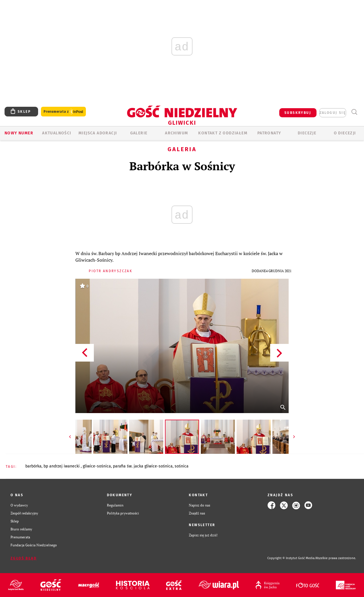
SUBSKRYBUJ (298, 113)
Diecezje (307, 133)
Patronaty (269, 133)
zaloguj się (333, 113)
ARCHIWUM (176, 133)
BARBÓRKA (33, 466)
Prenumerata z (63, 112)
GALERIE (139, 133)
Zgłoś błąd (24, 558)
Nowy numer (19, 133)
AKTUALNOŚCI (57, 133)
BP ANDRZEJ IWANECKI (62, 466)
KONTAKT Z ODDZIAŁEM (223, 133)
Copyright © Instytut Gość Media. (291, 558)
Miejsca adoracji (98, 133)
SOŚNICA (182, 466)
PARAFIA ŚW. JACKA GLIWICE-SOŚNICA (143, 466)
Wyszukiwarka (354, 112)
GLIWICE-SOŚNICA (97, 466)
